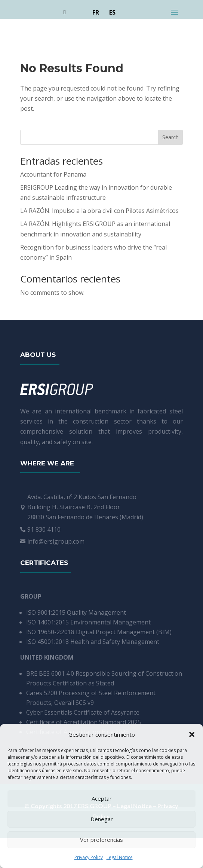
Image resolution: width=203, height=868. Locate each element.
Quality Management (96, 612)
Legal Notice (120, 857)
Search (170, 137)
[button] (192, 734)
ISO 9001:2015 (47, 612)
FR (96, 12)
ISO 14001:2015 (48, 622)
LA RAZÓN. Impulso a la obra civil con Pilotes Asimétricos (99, 211)
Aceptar (102, 798)
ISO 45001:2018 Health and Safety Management (93, 642)
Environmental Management (110, 622)
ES (112, 12)
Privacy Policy (89, 857)
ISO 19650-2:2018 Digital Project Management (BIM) (99, 632)
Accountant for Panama (53, 174)
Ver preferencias (101, 840)
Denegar (102, 819)
